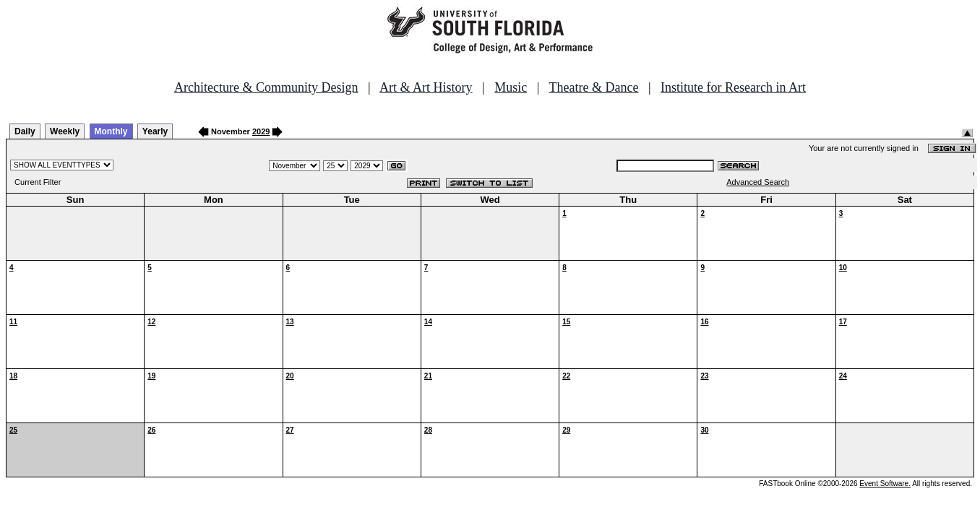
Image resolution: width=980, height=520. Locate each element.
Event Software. (885, 484)
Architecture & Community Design (266, 87)
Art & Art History (426, 87)
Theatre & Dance (593, 87)
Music (511, 87)
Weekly (65, 131)
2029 (261, 131)
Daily (25, 131)
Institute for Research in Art (733, 87)
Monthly (111, 131)
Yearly (155, 131)
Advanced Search (758, 182)
